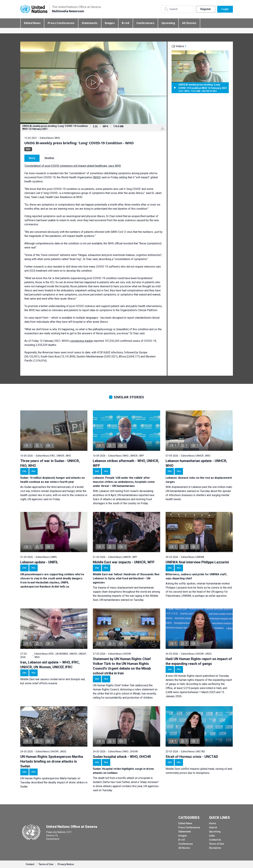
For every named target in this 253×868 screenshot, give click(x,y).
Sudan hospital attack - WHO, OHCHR (122, 757)
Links (212, 836)
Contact (30, 864)
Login (225, 9)
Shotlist (49, 158)
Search (213, 827)
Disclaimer (215, 848)
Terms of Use (216, 844)
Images (110, 23)
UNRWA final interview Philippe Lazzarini (197, 562)
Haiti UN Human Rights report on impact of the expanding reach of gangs (199, 661)
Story (32, 158)
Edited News (32, 23)
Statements (90, 23)
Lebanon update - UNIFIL (39, 562)
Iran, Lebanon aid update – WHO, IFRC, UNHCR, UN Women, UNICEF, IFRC (50, 665)
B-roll (125, 23)
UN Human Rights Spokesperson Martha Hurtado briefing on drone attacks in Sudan (52, 761)
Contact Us (215, 840)
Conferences (145, 23)
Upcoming (168, 23)
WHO (97, 177)
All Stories (189, 23)
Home (212, 823)
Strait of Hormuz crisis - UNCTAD (192, 757)
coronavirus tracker (82, 341)
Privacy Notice (66, 864)
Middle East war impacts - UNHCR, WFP (124, 562)
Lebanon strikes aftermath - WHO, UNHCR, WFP (126, 463)
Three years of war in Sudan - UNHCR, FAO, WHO (50, 463)
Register (206, 9)
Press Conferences (61, 23)
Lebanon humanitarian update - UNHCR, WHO (196, 463)
